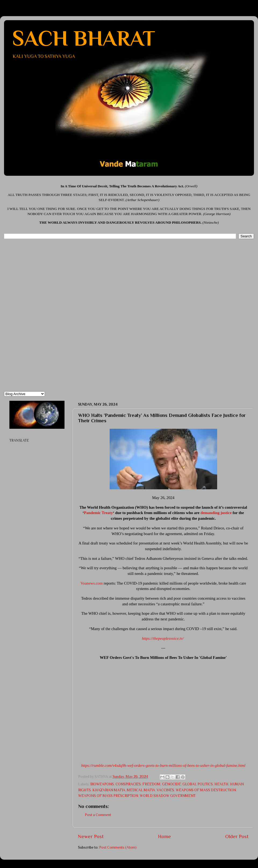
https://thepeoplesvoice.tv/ (163, 638)
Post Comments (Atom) (118, 847)
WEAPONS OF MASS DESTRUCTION (206, 790)
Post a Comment (98, 815)
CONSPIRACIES (128, 784)
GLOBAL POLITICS (198, 784)
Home (164, 836)
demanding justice (216, 513)
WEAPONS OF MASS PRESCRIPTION (108, 796)
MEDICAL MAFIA (141, 790)
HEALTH (221, 784)
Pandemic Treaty (98, 513)
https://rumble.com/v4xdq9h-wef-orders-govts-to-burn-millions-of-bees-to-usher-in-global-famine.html (163, 765)
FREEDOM (151, 784)
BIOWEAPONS (102, 784)
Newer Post (91, 836)
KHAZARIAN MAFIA (109, 790)
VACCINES (165, 790)
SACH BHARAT (84, 38)
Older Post (237, 836)
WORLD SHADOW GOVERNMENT (168, 796)
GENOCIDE (171, 784)
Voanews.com (92, 583)
